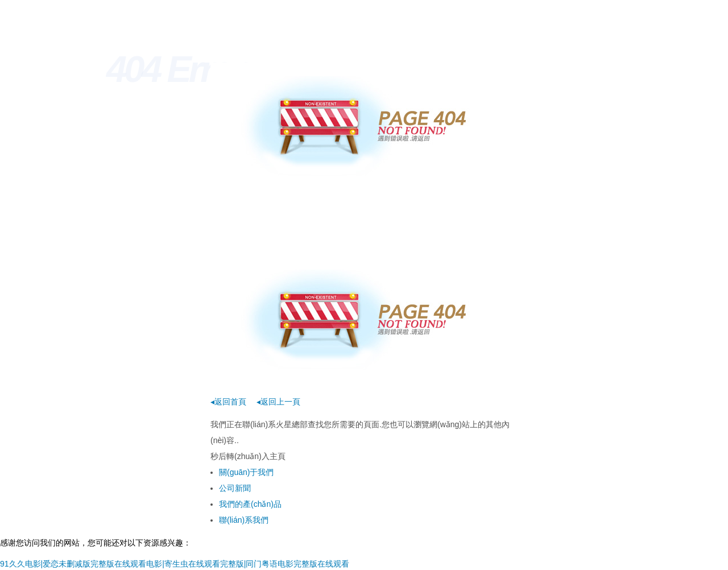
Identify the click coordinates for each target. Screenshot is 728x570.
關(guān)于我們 (246, 472)
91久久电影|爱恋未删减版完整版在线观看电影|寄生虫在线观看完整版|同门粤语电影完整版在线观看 (175, 564)
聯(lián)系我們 (244, 520)
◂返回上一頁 (278, 402)
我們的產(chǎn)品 (250, 504)
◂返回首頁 (228, 402)
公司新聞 (235, 488)
